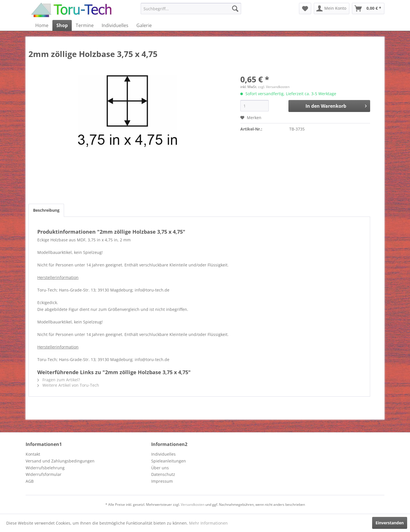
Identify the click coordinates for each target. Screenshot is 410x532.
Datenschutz (163, 474)
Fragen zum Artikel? (59, 380)
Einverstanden (390, 523)
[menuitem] (191, 9)
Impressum (162, 481)
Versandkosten (193, 505)
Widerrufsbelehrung (45, 468)
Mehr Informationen (208, 523)
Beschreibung (46, 210)
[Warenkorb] (368, 9)
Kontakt (33, 454)
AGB (30, 481)
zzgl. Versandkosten (274, 87)
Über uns (160, 468)
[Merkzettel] (305, 9)
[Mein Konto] (332, 9)
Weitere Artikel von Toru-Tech (68, 385)
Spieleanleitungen (169, 461)
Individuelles (163, 454)
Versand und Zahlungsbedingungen (60, 461)
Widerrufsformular (44, 474)
